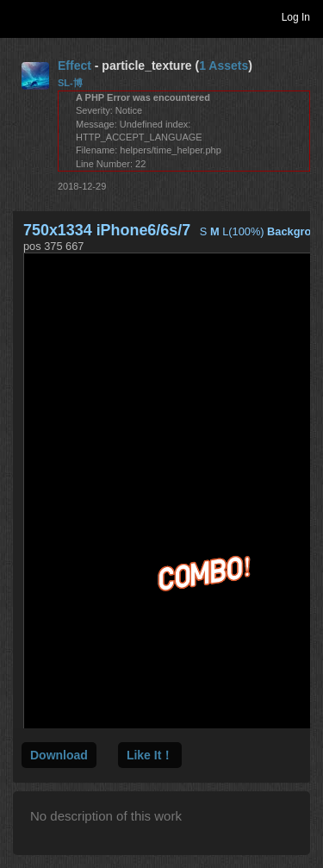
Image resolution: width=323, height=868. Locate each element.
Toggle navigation (21, 16)
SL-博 (70, 83)
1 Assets (224, 66)
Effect (75, 66)
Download (59, 755)
